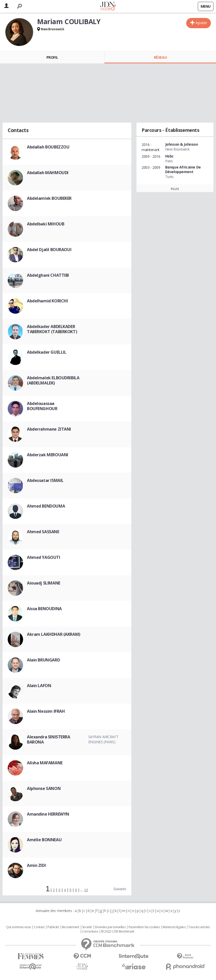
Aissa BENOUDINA (44, 609)
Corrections (90, 932)
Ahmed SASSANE (43, 532)
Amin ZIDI (36, 865)
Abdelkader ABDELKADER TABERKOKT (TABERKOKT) (52, 329)
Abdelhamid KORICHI (47, 301)
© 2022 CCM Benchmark (118, 932)
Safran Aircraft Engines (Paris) (103, 739)
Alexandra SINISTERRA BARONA (49, 739)
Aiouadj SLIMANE (44, 583)
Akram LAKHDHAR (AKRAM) (54, 634)
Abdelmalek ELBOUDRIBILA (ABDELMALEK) (53, 380)
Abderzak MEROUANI (48, 455)
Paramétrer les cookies (144, 927)
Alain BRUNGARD (43, 660)
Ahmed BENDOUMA (46, 506)
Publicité (53, 927)
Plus (175, 189)
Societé (87, 927)
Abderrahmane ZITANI (49, 429)
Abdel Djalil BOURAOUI (49, 250)
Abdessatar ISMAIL (45, 480)
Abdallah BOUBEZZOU (48, 147)
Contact (39, 927)
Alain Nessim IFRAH (46, 711)
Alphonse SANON (44, 788)
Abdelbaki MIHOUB (46, 224)
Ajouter (201, 23)
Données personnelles (110, 927)
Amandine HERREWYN (48, 814)
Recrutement (70, 927)
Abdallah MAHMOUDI (48, 173)
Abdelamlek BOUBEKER (49, 198)
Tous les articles (199, 927)
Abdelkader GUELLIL (47, 352)
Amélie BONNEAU (44, 840)
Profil (52, 57)
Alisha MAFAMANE (45, 763)
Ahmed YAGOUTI (44, 557)
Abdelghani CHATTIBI (48, 275)
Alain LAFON (39, 686)
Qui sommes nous (19, 927)
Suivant (119, 889)
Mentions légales (174, 927)
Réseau (160, 57)
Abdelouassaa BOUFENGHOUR (42, 406)
